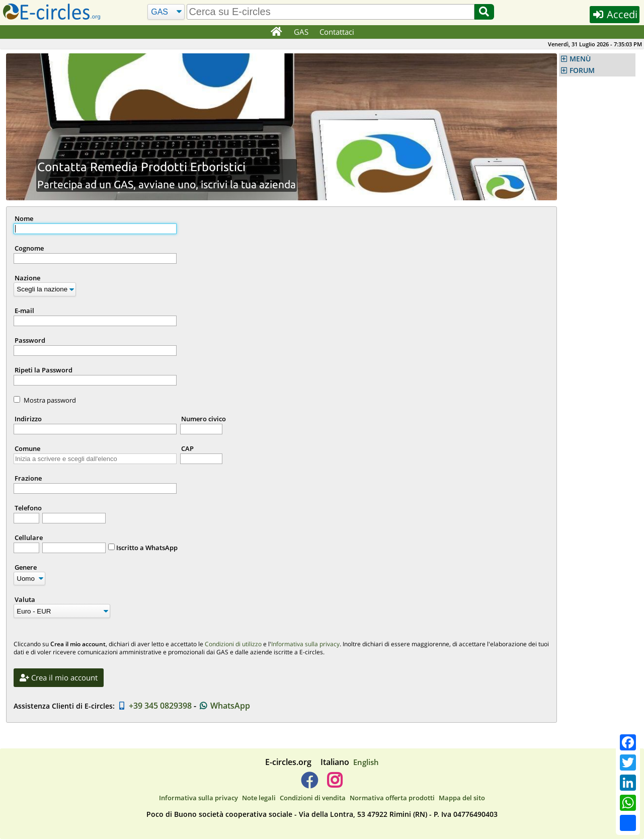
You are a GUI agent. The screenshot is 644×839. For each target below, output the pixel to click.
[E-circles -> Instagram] (334, 784)
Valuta (25, 599)
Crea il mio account (59, 677)
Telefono (28, 508)
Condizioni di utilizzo (233, 644)
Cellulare (29, 538)
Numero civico (204, 419)
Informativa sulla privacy (305, 644)
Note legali (259, 798)
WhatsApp (224, 706)
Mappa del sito (462, 798)
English (366, 762)
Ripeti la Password (44, 370)
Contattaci (337, 32)
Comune (27, 448)
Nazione (27, 278)
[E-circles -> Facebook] (309, 784)
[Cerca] (166, 12)
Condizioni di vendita (313, 798)
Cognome (29, 248)
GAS (301, 32)
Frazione (28, 478)
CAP (187, 448)
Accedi (615, 14)
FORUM (582, 70)
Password (30, 340)
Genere (26, 567)
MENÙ (580, 59)
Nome (24, 218)
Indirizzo (28, 419)
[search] (330, 12)
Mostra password (50, 400)
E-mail (24, 311)
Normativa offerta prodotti (392, 798)
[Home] (276, 32)
